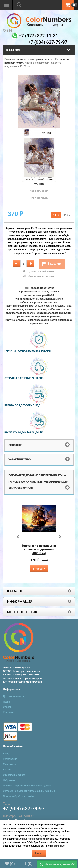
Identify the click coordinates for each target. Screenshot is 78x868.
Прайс (6, 702)
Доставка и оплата (13, 696)
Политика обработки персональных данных (28, 786)
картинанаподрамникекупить (54, 313)
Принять (39, 853)
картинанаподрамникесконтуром (27, 309)
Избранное (9, 780)
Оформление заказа (14, 775)
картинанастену (39, 324)
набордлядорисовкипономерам (39, 302)
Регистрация (10, 759)
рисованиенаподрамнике (56, 306)
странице (59, 846)
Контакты (9, 712)
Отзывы (8, 707)
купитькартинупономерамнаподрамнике (39, 299)
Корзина (8, 770)
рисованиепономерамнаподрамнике (39, 316)
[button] (57, 864)
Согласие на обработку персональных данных (29, 791)
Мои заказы (10, 764)
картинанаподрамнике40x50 (23, 306)
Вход (6, 754)
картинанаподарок (61, 320)
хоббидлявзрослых (59, 309)
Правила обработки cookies (18, 796)
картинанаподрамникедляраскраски (27, 320)
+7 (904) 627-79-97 (24, 809)
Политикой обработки (35, 839)
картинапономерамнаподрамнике (39, 292)
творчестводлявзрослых (21, 313)
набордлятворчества (42, 288)
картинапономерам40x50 (39, 295)
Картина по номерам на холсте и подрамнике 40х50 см (39, 550)
